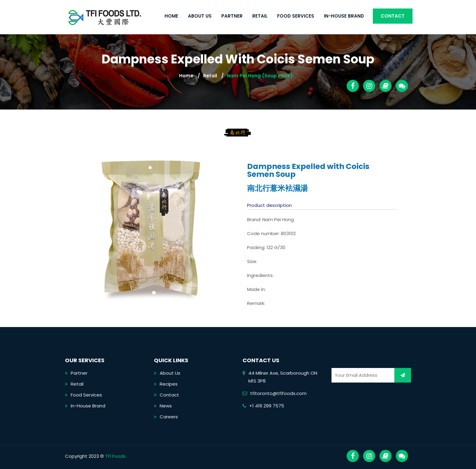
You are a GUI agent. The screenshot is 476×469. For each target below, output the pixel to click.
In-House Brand (344, 16)
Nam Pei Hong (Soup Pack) (260, 76)
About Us (200, 16)
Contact (393, 16)
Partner (232, 16)
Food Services (296, 16)
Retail (260, 16)
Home (171, 16)
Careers (169, 417)
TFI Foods (115, 456)
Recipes (169, 384)
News (166, 406)
